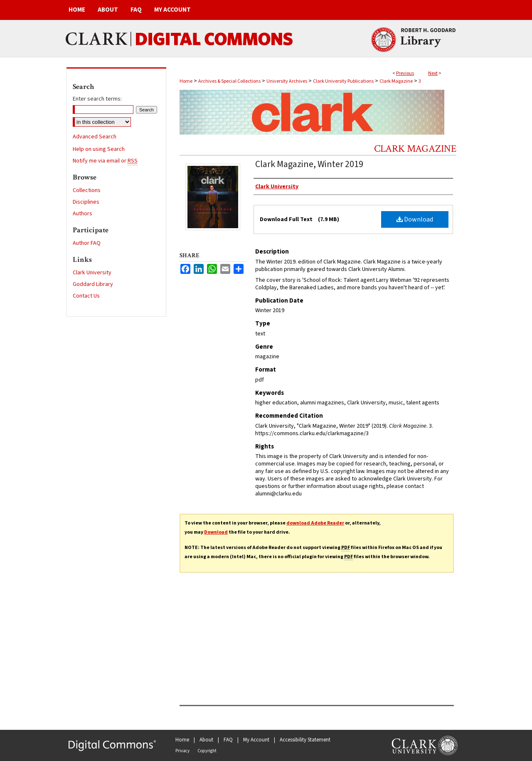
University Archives (287, 81)
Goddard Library (93, 284)
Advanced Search (95, 137)
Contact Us (86, 296)
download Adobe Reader (315, 523)
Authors (83, 214)
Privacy (182, 751)
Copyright (207, 751)
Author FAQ (87, 243)
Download (415, 219)
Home (186, 81)
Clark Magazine (396, 81)
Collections (87, 190)
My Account (256, 740)
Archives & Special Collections (229, 81)
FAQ (228, 740)
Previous (405, 73)
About (206, 740)
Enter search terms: (97, 99)
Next (433, 73)
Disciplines (86, 202)
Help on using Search (99, 149)
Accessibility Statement (305, 740)
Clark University (92, 273)
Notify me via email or (105, 161)
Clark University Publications (343, 81)
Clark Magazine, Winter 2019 (309, 164)
